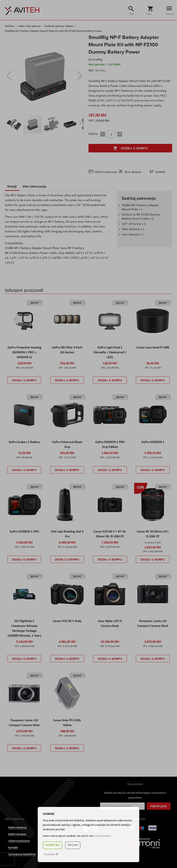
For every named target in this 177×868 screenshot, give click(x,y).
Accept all (52, 845)
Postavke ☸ (51, 855)
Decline (73, 845)
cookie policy (102, 836)
